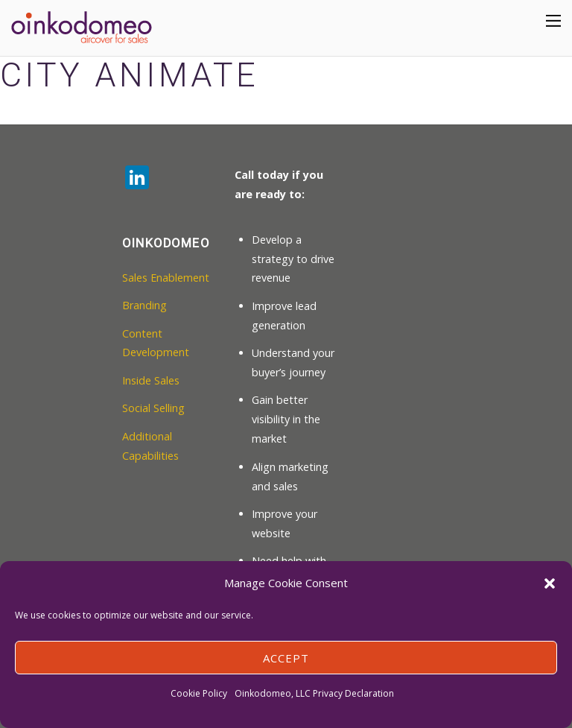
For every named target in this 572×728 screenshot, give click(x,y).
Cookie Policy (199, 693)
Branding (144, 305)
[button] (550, 583)
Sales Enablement (166, 278)
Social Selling (153, 408)
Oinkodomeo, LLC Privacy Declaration (314, 693)
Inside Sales (151, 380)
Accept (286, 658)
